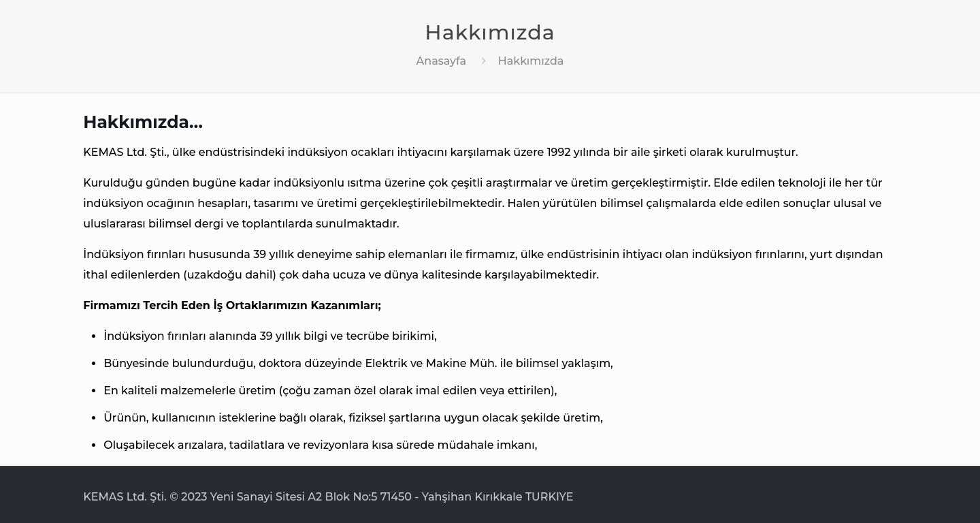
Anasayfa (442, 61)
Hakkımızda (531, 61)
